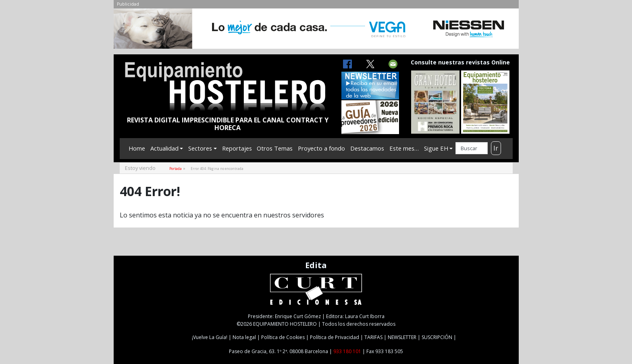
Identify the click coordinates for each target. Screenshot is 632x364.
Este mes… (404, 148)
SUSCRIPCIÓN (437, 337)
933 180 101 (347, 351)
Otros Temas (275, 148)
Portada (176, 169)
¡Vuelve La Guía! (210, 337)
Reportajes (237, 148)
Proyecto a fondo (321, 148)
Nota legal (244, 337)
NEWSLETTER (402, 337)
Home (137, 148)
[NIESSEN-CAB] (316, 31)
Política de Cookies (283, 337)
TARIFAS (373, 337)
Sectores (200, 148)
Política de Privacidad (335, 337)
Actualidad (164, 148)
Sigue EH (436, 148)
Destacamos (367, 148)
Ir (496, 148)
